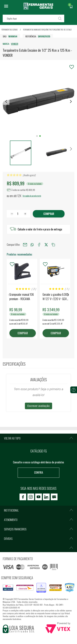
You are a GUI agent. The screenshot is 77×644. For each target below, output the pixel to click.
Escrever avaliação (39, 406)
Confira (39, 472)
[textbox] (33, 18)
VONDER (15, 44)
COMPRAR (23, 333)
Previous (9, 295)
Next (68, 295)
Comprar (49, 214)
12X (19, 196)
